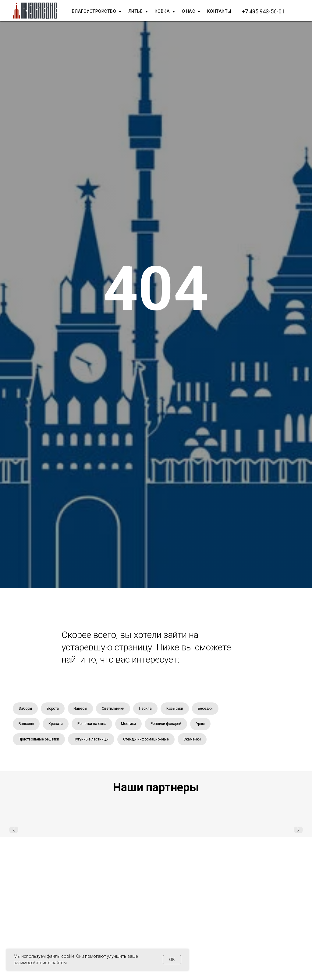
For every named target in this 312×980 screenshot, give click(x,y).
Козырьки (175, 709)
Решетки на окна (92, 724)
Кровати (56, 724)
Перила (145, 709)
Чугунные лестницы (91, 739)
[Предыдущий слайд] (14, 830)
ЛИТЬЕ (136, 11)
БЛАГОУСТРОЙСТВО (95, 11)
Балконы (26, 724)
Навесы (80, 709)
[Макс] (300, 11)
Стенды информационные (146, 739)
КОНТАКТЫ (219, 11)
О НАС (189, 11)
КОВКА (163, 11)
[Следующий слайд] (298, 830)
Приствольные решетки (39, 739)
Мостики (128, 724)
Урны (200, 724)
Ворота (53, 709)
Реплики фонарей (166, 724)
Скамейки (192, 739)
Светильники (113, 709)
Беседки (205, 709)
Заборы (25, 709)
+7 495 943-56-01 (263, 11)
